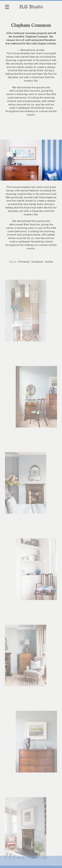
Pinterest (24, 262)
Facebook (37, 262)
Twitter (49, 262)
